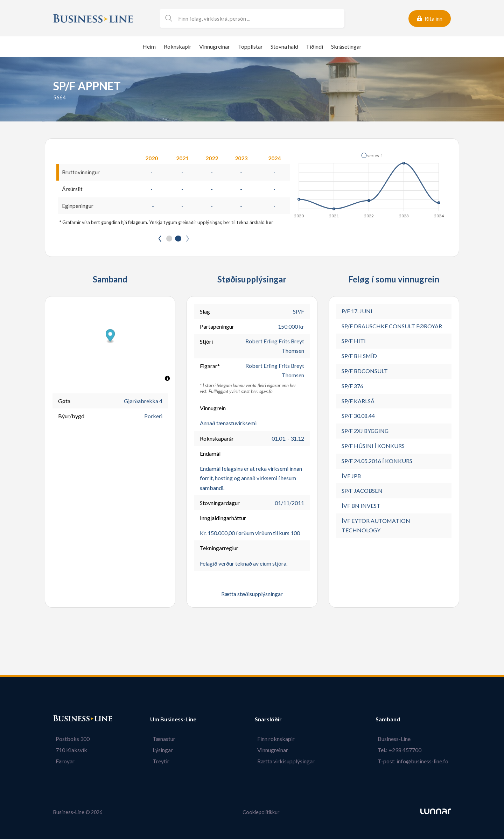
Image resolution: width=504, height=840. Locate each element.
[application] (369, 183)
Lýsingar (160, 751)
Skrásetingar (346, 46)
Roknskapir (178, 46)
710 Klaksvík (69, 751)
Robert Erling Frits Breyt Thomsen (275, 346)
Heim (149, 46)
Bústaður (65, 720)
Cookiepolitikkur (261, 813)
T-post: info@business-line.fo (415, 762)
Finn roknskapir (278, 739)
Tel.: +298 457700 (402, 751)
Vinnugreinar (215, 46)
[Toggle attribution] (167, 379)
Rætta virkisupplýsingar (288, 762)
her (269, 223)
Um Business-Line (173, 720)
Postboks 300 (70, 739)
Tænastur (162, 739)
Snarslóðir (273, 720)
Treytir (159, 762)
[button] (372, 155)
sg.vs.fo (266, 392)
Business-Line (397, 739)
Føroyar (63, 762)
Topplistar (250, 46)
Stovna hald (284, 46)
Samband (392, 720)
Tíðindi (314, 46)
